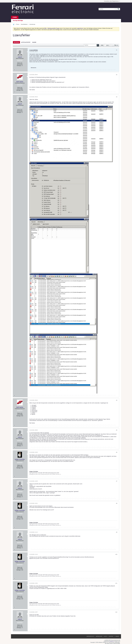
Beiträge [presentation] (16, 42)
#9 (117, 532)
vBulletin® (112, 641)
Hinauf (117, 636)
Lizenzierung (32, 24)
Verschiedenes (24, 24)
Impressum (99, 636)
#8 (117, 503)
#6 (117, 452)
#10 (116, 554)
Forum (18, 24)
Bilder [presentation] (34, 42)
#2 (117, 75)
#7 (117, 481)
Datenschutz (90, 636)
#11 (116, 583)
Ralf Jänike (20, 82)
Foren (15, 17)
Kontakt (111, 636)
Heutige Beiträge (18, 21)
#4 (117, 400)
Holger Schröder (20, 459)
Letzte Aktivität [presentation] (26, 42)
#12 (116, 612)
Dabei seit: (20, 63)
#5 (117, 430)
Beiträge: (19, 66)
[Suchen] (108, 9)
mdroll (20, 57)
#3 (117, 97)
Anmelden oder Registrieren (112, 1)
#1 (117, 50)
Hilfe (105, 636)
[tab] (16, 42)
